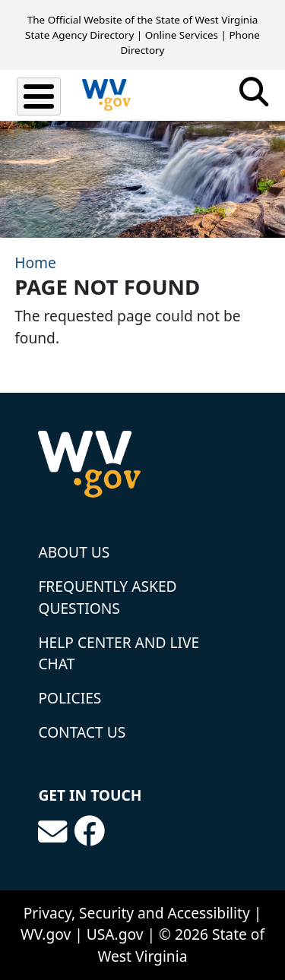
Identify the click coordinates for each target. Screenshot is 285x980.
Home (35, 262)
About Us (74, 552)
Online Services (182, 35)
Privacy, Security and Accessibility (137, 913)
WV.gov (46, 934)
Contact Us (82, 732)
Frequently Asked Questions (107, 597)
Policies (70, 698)
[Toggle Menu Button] (39, 96)
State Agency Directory (79, 35)
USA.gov (115, 934)
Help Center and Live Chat (119, 653)
